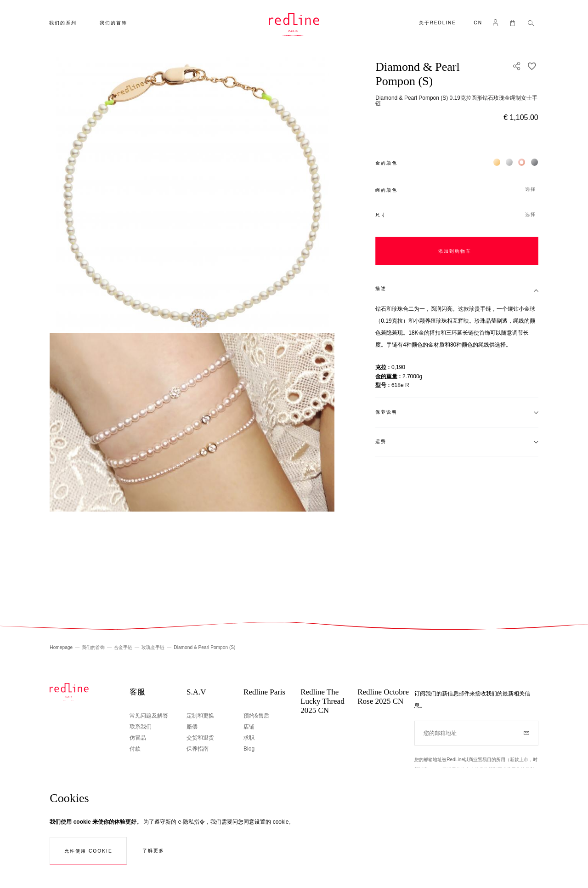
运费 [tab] (381, 441)
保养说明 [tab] (386, 412)
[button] (478, 24)
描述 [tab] (381, 288)
